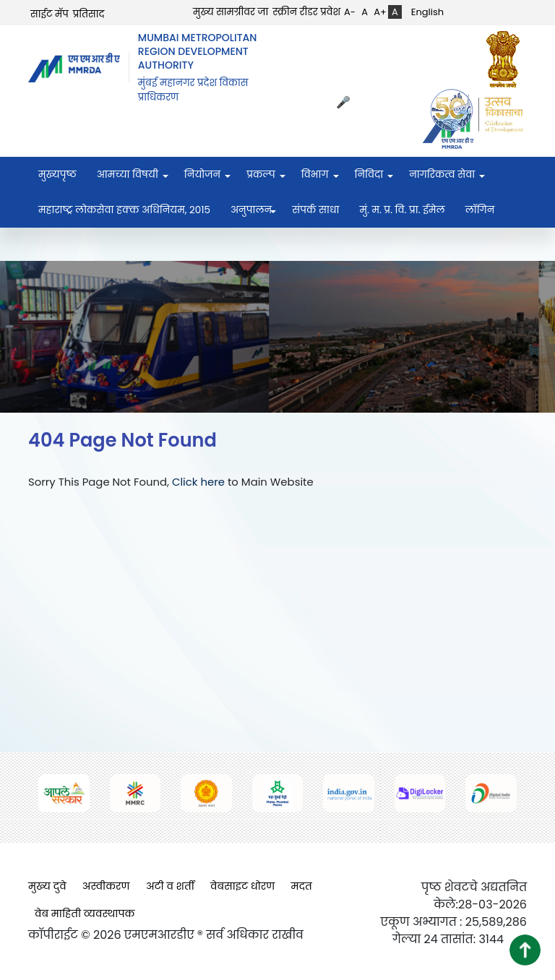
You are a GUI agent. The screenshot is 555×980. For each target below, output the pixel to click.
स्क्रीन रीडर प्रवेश (306, 12)
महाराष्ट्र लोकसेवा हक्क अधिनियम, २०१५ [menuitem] (124, 210)
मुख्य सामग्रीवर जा (231, 12)
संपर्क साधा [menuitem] (315, 210)
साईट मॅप (50, 14)
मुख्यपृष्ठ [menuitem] (57, 175)
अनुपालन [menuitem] (251, 210)
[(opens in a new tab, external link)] (507, 59)
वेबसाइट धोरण (242, 886)
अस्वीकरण (106, 886)
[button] (525, 950)
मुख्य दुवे (47, 886)
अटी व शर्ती (170, 886)
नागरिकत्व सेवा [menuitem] (442, 175)
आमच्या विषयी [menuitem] (128, 175)
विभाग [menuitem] (315, 175)
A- (350, 12)
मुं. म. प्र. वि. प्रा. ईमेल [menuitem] (402, 210)
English (427, 12)
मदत (302, 886)
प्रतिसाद (89, 14)
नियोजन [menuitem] (202, 175)
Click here (198, 482)
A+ (380, 12)
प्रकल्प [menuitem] (261, 175)
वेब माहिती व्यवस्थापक (85, 914)
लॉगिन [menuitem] (480, 210)
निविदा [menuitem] (369, 175)
